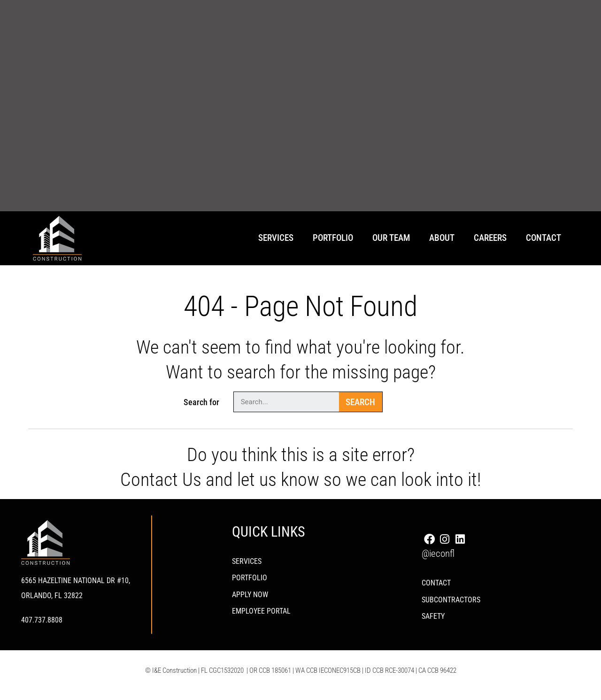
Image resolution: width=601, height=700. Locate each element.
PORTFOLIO (250, 581)
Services (276, 238)
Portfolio (333, 238)
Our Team (391, 238)
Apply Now (250, 599)
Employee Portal (261, 617)
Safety (433, 623)
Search (360, 402)
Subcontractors (451, 604)
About (442, 238)
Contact (543, 238)
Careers (490, 238)
